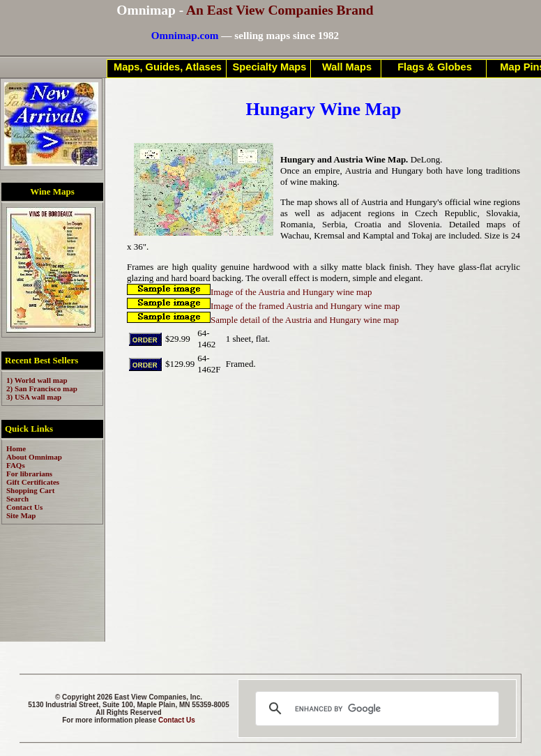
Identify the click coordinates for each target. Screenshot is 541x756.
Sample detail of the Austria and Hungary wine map (263, 320)
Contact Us (177, 720)
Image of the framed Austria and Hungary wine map (263, 306)
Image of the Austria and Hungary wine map (249, 292)
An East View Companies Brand (280, 10)
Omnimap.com (185, 35)
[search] (375, 709)
